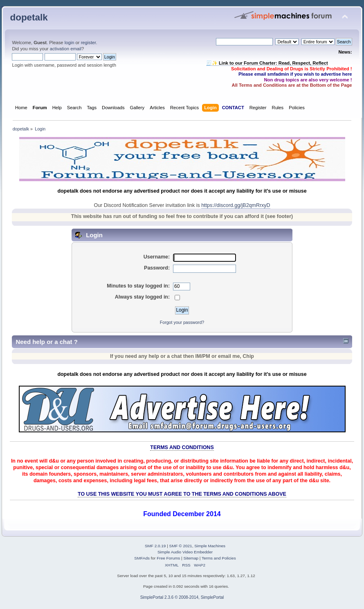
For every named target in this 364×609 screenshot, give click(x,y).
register (89, 43)
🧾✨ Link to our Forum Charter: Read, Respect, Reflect (267, 63)
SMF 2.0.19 (155, 546)
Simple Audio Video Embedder (185, 552)
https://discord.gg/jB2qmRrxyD (236, 205)
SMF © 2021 (181, 546)
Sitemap (191, 558)
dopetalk (29, 17)
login (70, 43)
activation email (66, 49)
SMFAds (142, 558)
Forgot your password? (182, 322)
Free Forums (168, 558)
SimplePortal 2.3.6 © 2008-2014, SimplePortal (182, 597)
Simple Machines (210, 546)
